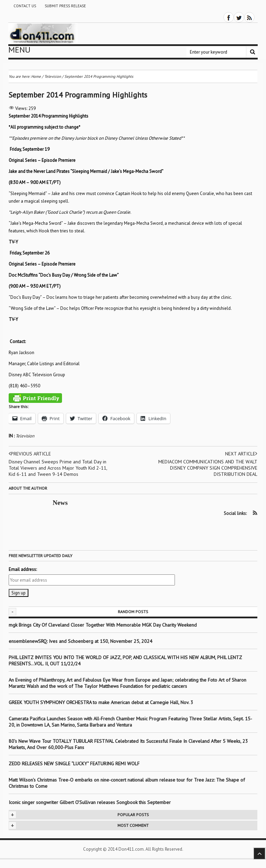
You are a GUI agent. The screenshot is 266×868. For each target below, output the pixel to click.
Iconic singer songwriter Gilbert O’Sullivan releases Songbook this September (90, 802)
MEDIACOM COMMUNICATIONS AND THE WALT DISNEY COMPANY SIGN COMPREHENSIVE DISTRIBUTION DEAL (208, 468)
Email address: (23, 569)
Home (36, 76)
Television (25, 436)
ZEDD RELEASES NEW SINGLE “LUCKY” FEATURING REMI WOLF (74, 764)
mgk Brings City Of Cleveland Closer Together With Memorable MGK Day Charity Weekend (103, 625)
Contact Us (25, 6)
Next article (241, 454)
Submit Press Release (65, 6)
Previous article (30, 454)
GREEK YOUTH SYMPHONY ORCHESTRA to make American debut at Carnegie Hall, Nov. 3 (101, 702)
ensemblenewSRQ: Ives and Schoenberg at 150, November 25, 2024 (81, 641)
